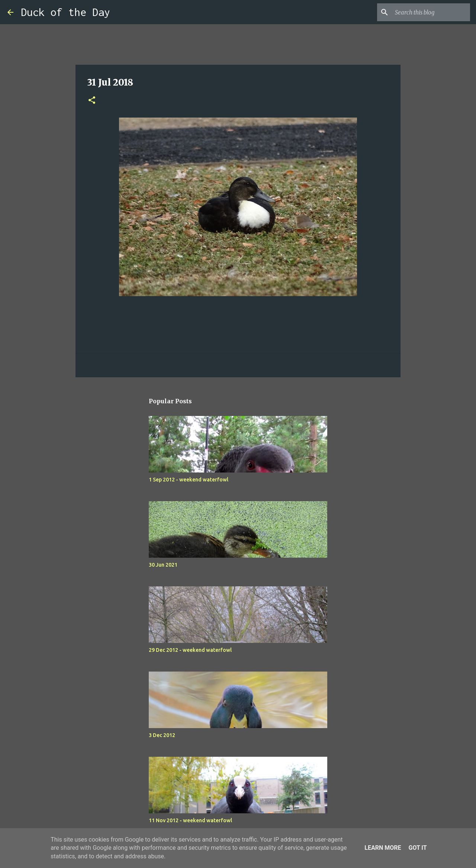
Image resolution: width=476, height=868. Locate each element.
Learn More (383, 848)
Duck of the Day (65, 12)
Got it (417, 848)
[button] (92, 101)
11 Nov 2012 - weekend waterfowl (190, 820)
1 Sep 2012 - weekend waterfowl (189, 480)
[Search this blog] (431, 12)
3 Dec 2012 (162, 735)
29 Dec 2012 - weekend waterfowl (190, 650)
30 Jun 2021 (163, 565)
